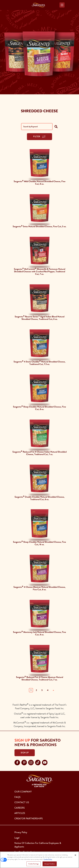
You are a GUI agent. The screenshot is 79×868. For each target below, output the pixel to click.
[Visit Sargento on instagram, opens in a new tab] (31, 762)
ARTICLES (20, 813)
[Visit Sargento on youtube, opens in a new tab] (45, 762)
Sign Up (25, 753)
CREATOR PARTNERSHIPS (29, 819)
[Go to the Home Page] (39, 5)
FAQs (17, 797)
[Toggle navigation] (62, 5)
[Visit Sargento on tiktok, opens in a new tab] (38, 762)
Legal (17, 838)
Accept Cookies (50, 864)
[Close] (75, 855)
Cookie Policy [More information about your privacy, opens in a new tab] (48, 859)
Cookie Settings (34, 864)
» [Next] (53, 690)
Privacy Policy (21, 832)
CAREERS (20, 808)
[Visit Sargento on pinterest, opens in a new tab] (24, 762)
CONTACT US (22, 802)
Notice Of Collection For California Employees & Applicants (38, 845)
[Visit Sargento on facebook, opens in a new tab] (17, 762)
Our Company (23, 792)
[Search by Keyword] (37, 127)
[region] (39, 860)
